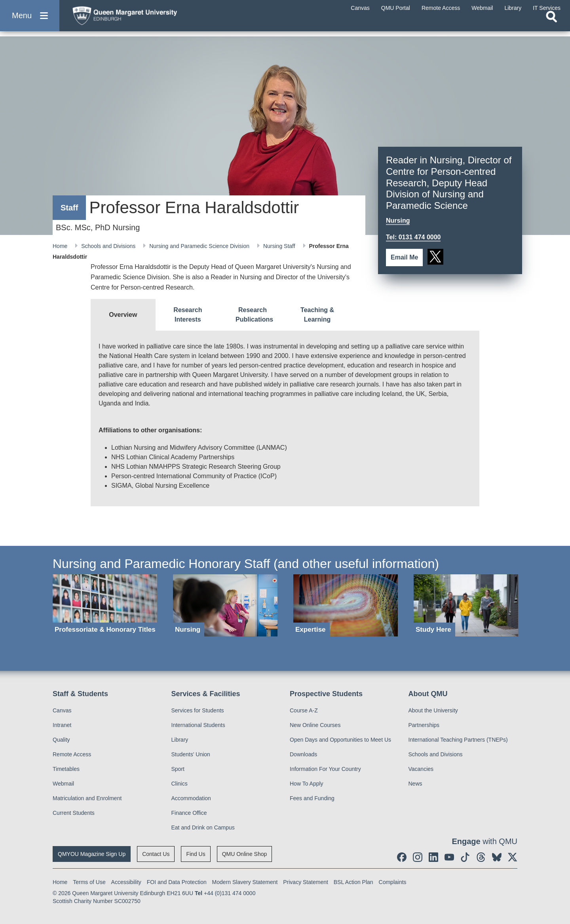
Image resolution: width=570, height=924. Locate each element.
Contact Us (156, 854)
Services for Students (198, 710)
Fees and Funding (312, 798)
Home (61, 246)
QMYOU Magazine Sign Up (92, 854)
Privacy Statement (306, 882)
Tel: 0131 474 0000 (413, 237)
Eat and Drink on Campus (203, 827)
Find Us (196, 854)
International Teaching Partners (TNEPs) (458, 740)
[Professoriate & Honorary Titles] (105, 605)
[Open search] (551, 26)
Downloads (303, 754)
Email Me (404, 257)
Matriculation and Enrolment (87, 798)
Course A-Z (304, 710)
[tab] (123, 315)
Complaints (393, 882)
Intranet (62, 725)
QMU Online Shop (245, 854)
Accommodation (191, 798)
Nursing (398, 221)
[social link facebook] (402, 857)
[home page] (143, 18)
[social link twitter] (435, 257)
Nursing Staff (280, 246)
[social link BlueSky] (497, 857)
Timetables (66, 769)
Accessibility (126, 882)
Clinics (180, 784)
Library (180, 740)
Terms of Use (89, 882)
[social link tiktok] (465, 857)
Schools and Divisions (109, 246)
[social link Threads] (481, 857)
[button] (30, 20)
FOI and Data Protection (177, 882)
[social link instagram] (418, 857)
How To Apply (307, 784)
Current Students (74, 813)
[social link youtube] (449, 857)
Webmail (63, 784)
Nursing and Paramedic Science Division (200, 246)
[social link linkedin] (433, 857)
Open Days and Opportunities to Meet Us (340, 740)
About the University (433, 710)
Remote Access (72, 754)
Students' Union (191, 754)
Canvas (62, 710)
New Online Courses (315, 725)
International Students (198, 725)
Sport (178, 769)
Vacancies (421, 769)
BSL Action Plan (353, 882)
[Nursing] (225, 605)
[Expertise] (346, 605)
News (415, 784)
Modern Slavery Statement (245, 882)
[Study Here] (466, 605)
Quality (61, 740)
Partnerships (424, 725)
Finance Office (189, 813)
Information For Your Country (325, 769)
